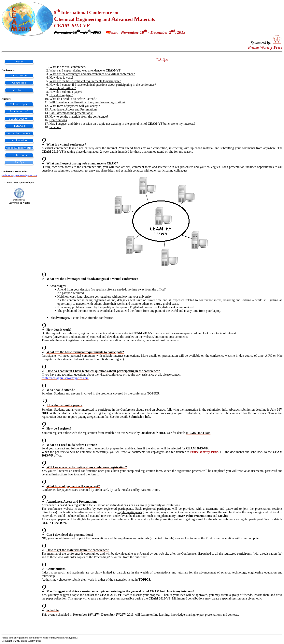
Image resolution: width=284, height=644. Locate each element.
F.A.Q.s (162, 60)
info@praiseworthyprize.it (65, 638)
